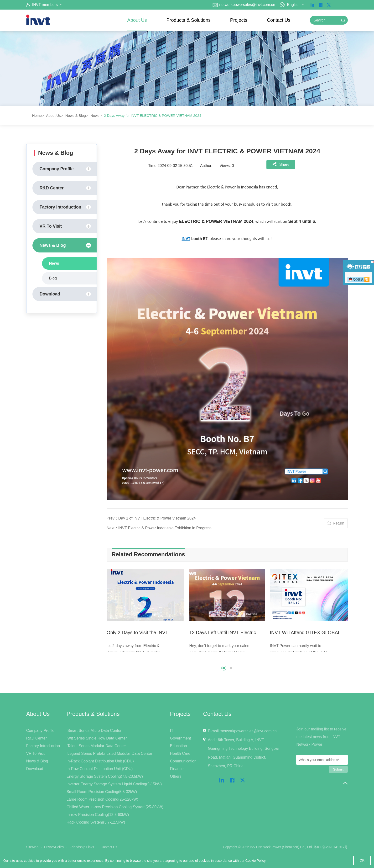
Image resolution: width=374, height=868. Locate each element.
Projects (239, 20)
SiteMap (32, 847)
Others (176, 776)
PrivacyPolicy (54, 847)
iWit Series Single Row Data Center (97, 738)
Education (178, 746)
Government (180, 738)
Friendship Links (82, 847)
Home (37, 115)
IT (171, 731)
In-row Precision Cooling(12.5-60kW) (98, 815)
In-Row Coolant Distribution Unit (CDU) (100, 769)
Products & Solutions (188, 20)
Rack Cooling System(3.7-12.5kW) (96, 822)
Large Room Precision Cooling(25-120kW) (102, 799)
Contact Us (279, 20)
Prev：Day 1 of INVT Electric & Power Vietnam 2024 (151, 518)
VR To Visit (65, 226)
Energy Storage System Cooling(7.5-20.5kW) (105, 776)
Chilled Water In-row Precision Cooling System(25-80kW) (115, 807)
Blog (53, 278)
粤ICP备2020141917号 (331, 847)
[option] (147, 613)
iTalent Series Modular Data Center (96, 746)
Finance (177, 769)
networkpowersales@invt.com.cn (244, 5)
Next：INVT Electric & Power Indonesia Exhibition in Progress (159, 528)
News (95, 115)
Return (338, 523)
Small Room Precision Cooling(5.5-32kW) (102, 792)
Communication (183, 761)
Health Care (180, 753)
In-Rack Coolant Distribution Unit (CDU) (100, 761)
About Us (137, 20)
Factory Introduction (65, 207)
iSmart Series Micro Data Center (94, 731)
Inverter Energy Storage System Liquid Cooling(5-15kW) (114, 784)
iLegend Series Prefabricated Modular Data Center (109, 753)
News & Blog (76, 115)
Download (65, 294)
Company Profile (65, 169)
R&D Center (65, 188)
